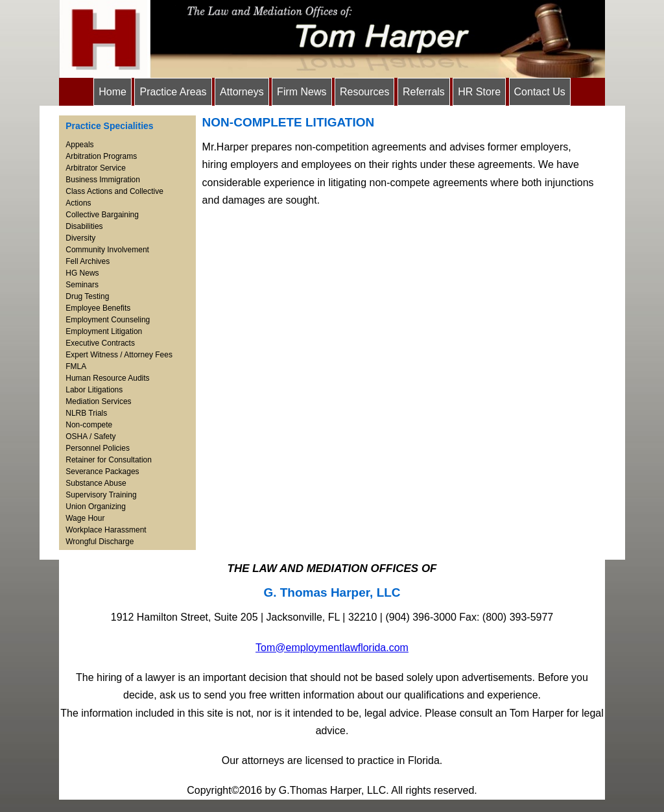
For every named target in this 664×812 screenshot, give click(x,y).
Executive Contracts (100, 343)
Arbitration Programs (101, 156)
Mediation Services (98, 401)
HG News (82, 273)
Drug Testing (87, 296)
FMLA (76, 366)
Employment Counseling (108, 320)
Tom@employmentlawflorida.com (332, 648)
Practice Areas (173, 92)
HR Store (479, 92)
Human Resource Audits (107, 378)
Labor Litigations (94, 390)
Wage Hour (85, 518)
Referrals (424, 92)
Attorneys (242, 92)
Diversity (80, 238)
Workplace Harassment (106, 530)
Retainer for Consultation (109, 460)
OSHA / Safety (90, 436)
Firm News (302, 92)
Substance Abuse (96, 483)
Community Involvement (107, 250)
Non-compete (89, 425)
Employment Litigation (104, 331)
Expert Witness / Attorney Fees (119, 355)
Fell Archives (88, 261)
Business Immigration (103, 180)
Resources (364, 92)
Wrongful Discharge (100, 542)
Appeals (79, 145)
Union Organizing (96, 507)
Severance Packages (102, 472)
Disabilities (84, 226)
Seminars (82, 285)
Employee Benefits (98, 308)
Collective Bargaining (102, 215)
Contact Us (540, 92)
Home (113, 92)
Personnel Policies (98, 448)
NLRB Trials (86, 413)
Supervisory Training (101, 495)
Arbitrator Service (96, 168)
